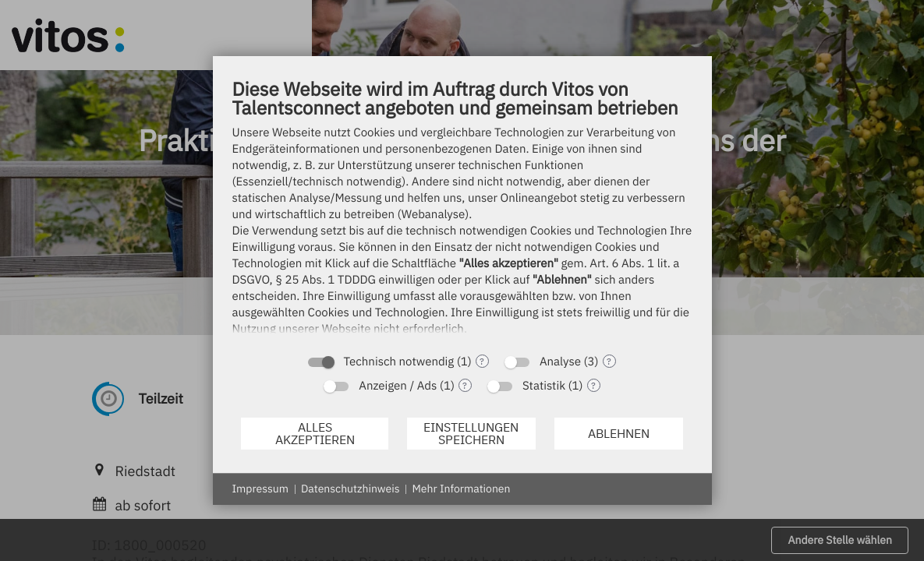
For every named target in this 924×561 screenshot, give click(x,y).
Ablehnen (619, 433)
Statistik (544, 386)
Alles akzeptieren (315, 433)
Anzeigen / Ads (398, 386)
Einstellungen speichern (471, 433)
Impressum (260, 489)
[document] (462, 211)
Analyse (560, 362)
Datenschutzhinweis (350, 489)
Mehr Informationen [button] (461, 489)
